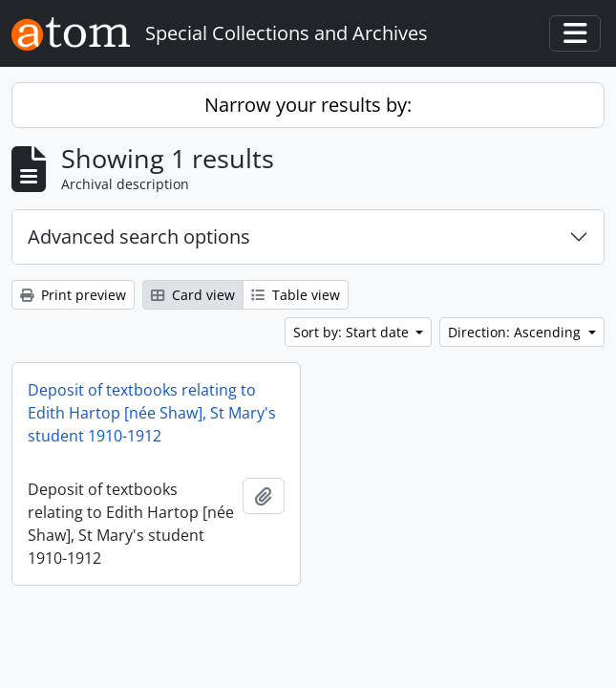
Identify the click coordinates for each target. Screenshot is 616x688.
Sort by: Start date (353, 332)
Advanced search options (139, 236)
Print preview (73, 295)
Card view (193, 295)
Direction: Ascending (516, 332)
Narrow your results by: (308, 105)
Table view (296, 295)
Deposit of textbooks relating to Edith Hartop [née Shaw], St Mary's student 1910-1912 (152, 413)
